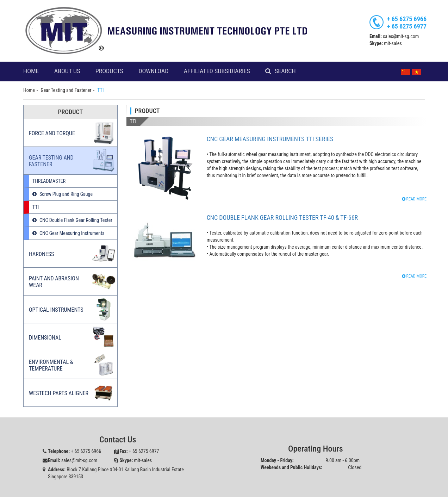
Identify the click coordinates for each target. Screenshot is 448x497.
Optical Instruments (56, 310)
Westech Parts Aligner (59, 393)
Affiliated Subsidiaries (217, 71)
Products (109, 71)
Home (31, 71)
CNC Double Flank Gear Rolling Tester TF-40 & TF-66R (282, 218)
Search (285, 71)
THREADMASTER (49, 181)
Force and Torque (52, 133)
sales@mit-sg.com (401, 36)
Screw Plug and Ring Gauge (66, 194)
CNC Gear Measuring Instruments (72, 233)
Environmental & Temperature (51, 365)
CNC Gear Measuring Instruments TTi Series (270, 139)
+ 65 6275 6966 (407, 19)
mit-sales (393, 43)
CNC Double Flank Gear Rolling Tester (76, 220)
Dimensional (45, 338)
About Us (67, 71)
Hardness (41, 254)
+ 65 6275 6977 (407, 26)
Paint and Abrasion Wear (54, 282)
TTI (36, 207)
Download (153, 71)
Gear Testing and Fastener (66, 90)
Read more (414, 199)
